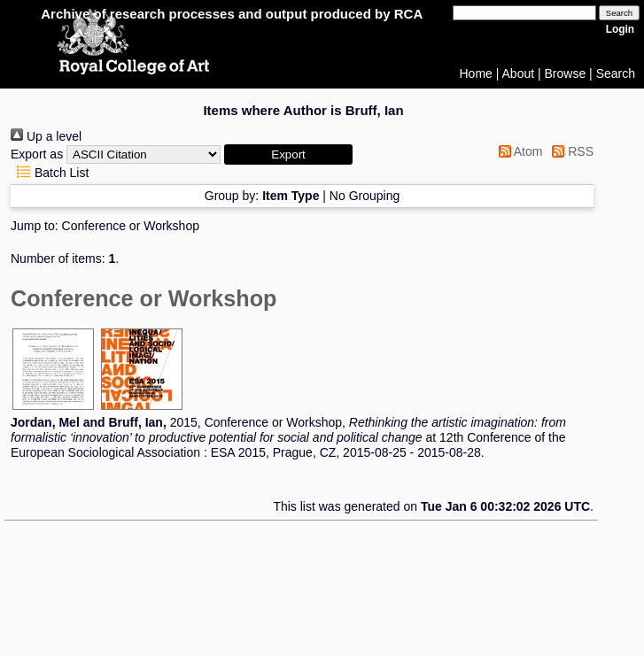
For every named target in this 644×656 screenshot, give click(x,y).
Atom (518, 151)
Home (476, 73)
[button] (288, 154)
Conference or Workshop (131, 226)
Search (616, 73)
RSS (570, 151)
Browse (566, 73)
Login (620, 29)
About (519, 73)
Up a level (46, 136)
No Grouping (365, 196)
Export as (37, 154)
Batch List (50, 173)
